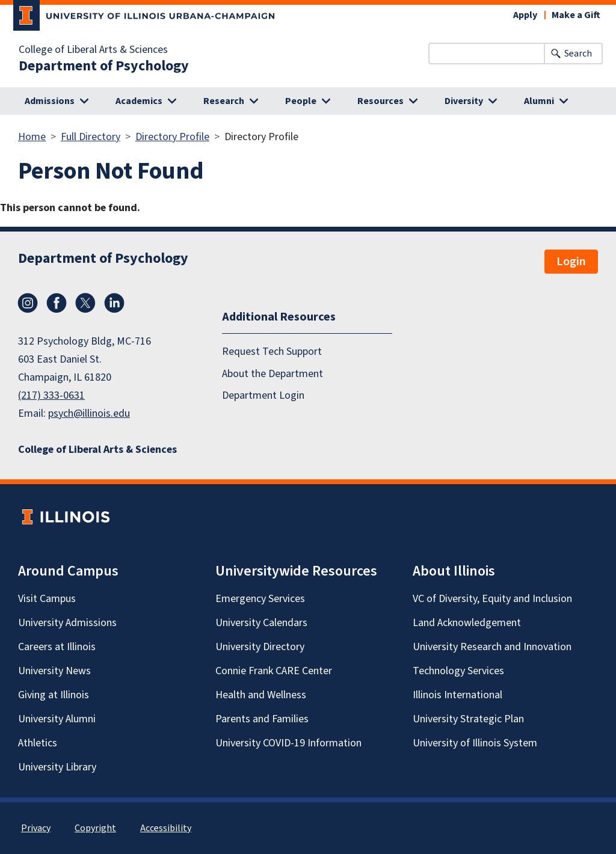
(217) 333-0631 (51, 395)
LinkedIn (114, 303)
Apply (525, 15)
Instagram (28, 303)
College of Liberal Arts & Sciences (93, 50)
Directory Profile (172, 137)
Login (571, 262)
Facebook (57, 303)
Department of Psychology (104, 66)
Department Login (263, 395)
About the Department (273, 374)
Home (32, 137)
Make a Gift (576, 15)
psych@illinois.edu (89, 413)
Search (578, 54)
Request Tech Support (272, 352)
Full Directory (91, 137)
